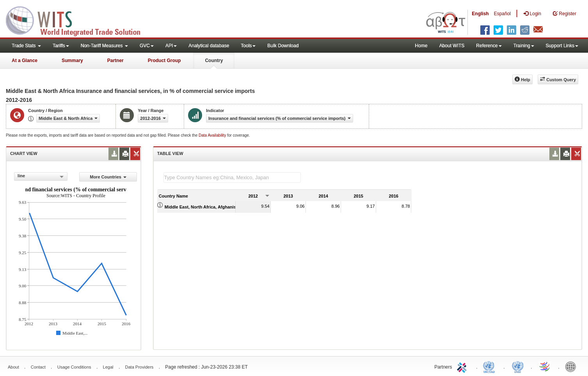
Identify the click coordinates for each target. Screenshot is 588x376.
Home (421, 46)
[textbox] (232, 177)
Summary (72, 61)
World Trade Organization (545, 366)
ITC (463, 366)
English (480, 14)
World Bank (572, 366)
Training (524, 46)
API (171, 46)
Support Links (562, 46)
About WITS (452, 46)
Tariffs (61, 46)
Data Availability (213, 135)
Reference (489, 46)
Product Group (164, 61)
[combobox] (41, 176)
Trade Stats (26, 46)
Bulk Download (283, 46)
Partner (115, 61)
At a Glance (25, 61)
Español (502, 14)
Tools (248, 46)
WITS (78, 20)
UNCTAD (490, 366)
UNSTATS (518, 366)
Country (214, 61)
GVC (147, 46)
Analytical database (209, 46)
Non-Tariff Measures (104, 46)
